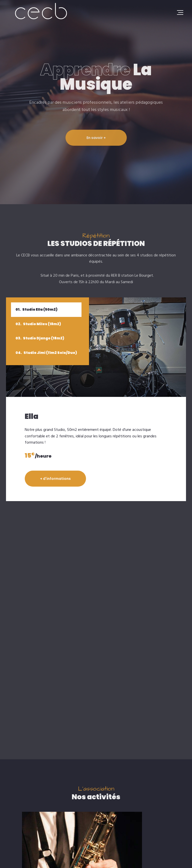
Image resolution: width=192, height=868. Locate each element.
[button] (85, 766)
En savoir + (96, 138)
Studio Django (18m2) (40, 338)
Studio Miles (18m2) (38, 324)
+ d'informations (55, 479)
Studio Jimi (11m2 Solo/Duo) (46, 353)
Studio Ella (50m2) (36, 309)
